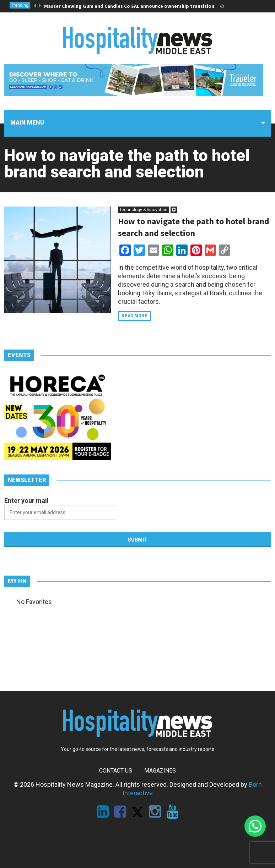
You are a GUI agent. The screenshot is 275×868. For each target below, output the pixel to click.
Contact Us (116, 771)
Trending (20, 5)
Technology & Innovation (143, 210)
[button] (255, 826)
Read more (134, 316)
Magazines (160, 771)
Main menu (27, 123)
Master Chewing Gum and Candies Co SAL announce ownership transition (129, 6)
